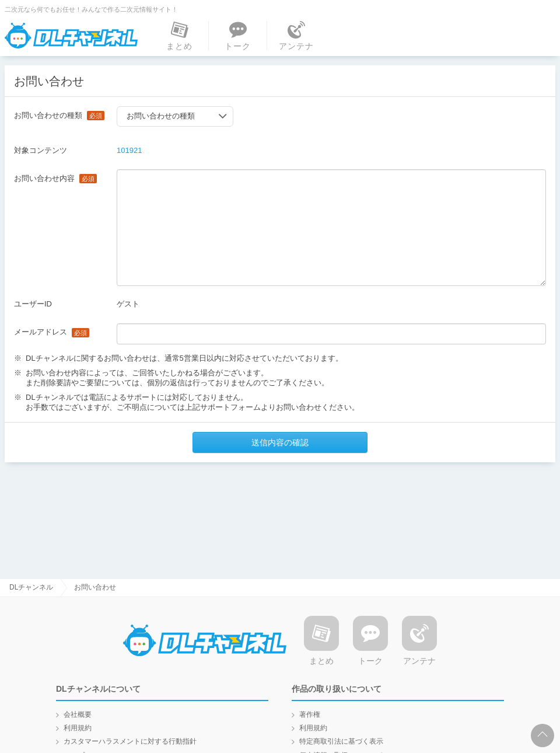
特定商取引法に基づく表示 (341, 741)
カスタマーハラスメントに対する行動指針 (130, 741)
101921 (129, 150)
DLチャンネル (72, 36)
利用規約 (78, 728)
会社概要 (78, 714)
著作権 (310, 714)
